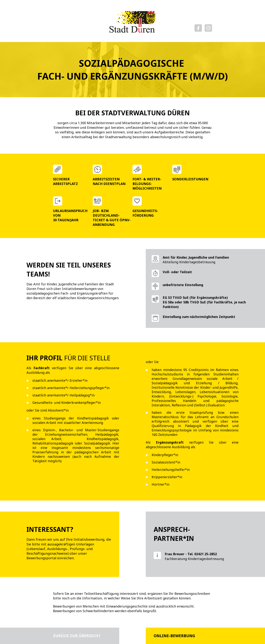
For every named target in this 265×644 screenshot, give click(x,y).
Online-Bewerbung (174, 636)
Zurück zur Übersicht (77, 636)
